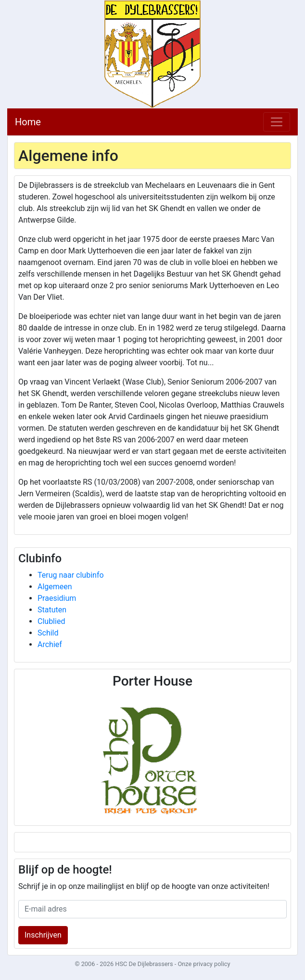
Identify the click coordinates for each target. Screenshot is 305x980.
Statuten (52, 610)
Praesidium (57, 598)
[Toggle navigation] (277, 122)
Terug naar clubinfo (71, 575)
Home (28, 122)
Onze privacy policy (204, 964)
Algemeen (55, 587)
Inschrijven (43, 935)
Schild (48, 633)
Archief (50, 644)
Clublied (51, 621)
